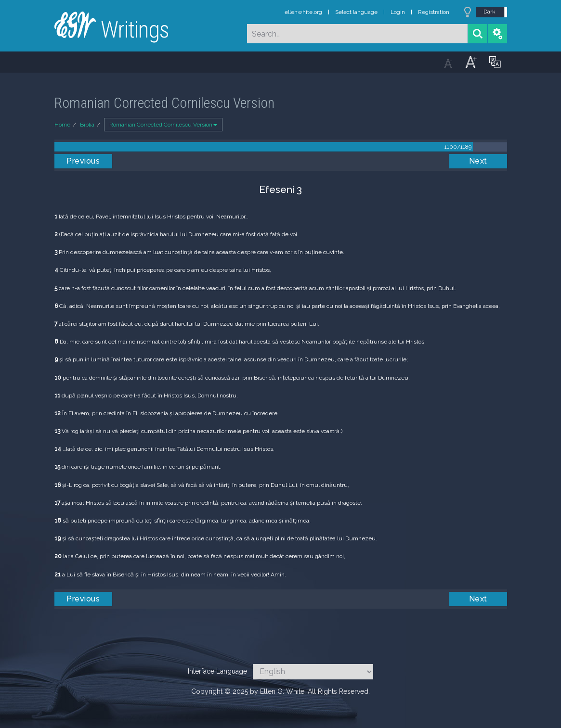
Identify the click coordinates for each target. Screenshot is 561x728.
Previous (83, 161)
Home (62, 125)
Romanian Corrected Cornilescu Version (163, 125)
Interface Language (217, 671)
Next (478, 161)
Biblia (87, 125)
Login (398, 12)
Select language (356, 12)
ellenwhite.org (303, 12)
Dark (489, 12)
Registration (434, 12)
